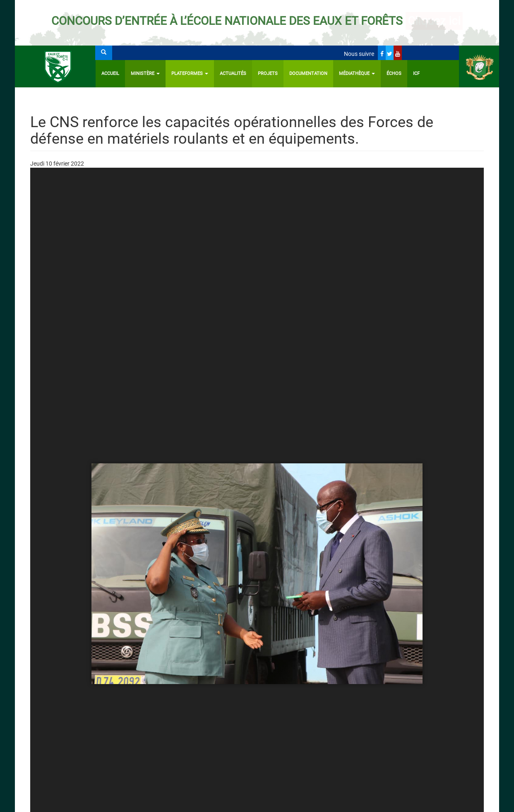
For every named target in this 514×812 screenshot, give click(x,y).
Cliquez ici (434, 21)
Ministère (145, 73)
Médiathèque (357, 73)
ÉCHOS (394, 73)
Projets (268, 73)
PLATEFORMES (190, 73)
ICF (416, 73)
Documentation (308, 73)
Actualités (233, 73)
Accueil (110, 73)
